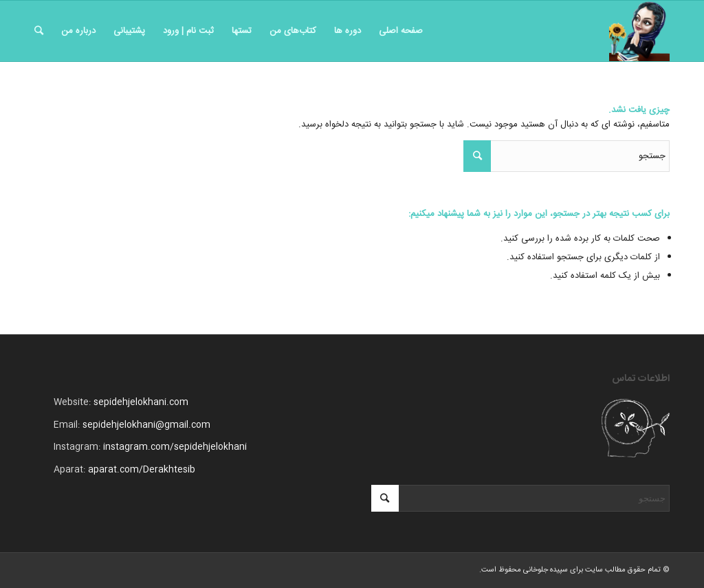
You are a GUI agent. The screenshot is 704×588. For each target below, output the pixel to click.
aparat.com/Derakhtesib (142, 470)
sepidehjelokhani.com (141, 402)
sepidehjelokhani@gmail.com (146, 425)
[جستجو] (39, 31)
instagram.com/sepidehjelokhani (175, 447)
